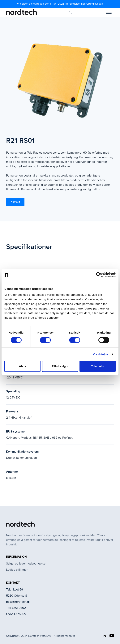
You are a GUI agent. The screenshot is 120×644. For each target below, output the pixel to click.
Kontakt (15, 202)
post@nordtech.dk (18, 602)
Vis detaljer (101, 354)
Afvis (22, 366)
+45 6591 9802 (16, 608)
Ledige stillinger (17, 570)
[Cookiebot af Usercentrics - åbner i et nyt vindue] (99, 275)
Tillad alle (97, 366)
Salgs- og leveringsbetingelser (26, 563)
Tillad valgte (60, 366)
